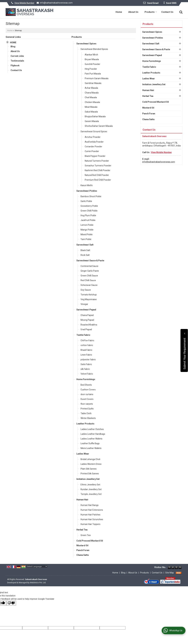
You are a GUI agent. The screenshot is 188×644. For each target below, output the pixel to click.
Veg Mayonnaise (89, 299)
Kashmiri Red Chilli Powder (98, 170)
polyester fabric (88, 360)
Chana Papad (87, 315)
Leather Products (85, 424)
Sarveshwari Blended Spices (94, 49)
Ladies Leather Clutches (92, 429)
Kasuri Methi (87, 185)
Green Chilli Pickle (89, 211)
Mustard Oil (82, 545)
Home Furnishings (86, 379)
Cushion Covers (88, 390)
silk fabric (85, 369)
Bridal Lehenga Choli (90, 459)
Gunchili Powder (92, 64)
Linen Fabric (86, 355)
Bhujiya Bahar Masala (95, 116)
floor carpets (87, 404)
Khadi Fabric (86, 350)
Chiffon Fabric (87, 340)
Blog (13, 46)
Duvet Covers (87, 399)
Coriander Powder (93, 147)
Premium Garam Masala (97, 78)
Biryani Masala (92, 59)
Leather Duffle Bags (90, 443)
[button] (24, 3)
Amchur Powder (93, 137)
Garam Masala (92, 121)
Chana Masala (92, 93)
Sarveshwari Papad (86, 310)
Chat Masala (91, 97)
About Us (133, 12)
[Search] (181, 12)
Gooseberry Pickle (89, 206)
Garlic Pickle (86, 201)
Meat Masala (91, 107)
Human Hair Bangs (90, 505)
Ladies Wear (83, 454)
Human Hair (82, 500)
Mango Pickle (87, 230)
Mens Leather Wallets (91, 448)
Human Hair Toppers (90, 524)
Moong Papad (87, 320)
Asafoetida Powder (94, 142)
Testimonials (17, 61)
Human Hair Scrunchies (92, 519)
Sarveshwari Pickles (87, 191)
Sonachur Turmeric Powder (98, 166)
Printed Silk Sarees (90, 474)
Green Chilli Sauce (89, 276)
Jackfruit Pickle (88, 220)
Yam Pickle (86, 239)
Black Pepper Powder (95, 156)
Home (119, 12)
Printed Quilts (87, 409)
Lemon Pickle (87, 225)
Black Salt (85, 250)
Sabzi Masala (91, 112)
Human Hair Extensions (92, 510)
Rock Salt (85, 255)
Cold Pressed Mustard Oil (90, 541)
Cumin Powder (92, 151)
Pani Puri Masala (93, 74)
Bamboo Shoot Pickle (91, 196)
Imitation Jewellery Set (88, 479)
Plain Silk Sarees (89, 469)
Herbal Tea (82, 530)
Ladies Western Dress (91, 464)
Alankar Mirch (91, 55)
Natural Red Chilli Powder (97, 175)
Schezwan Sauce (89, 285)
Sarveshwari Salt (85, 245)
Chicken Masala (92, 102)
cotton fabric (87, 345)
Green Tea (86, 535)
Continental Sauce (89, 266)
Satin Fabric (86, 364)
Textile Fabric (83, 335)
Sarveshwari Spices (86, 44)
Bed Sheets (86, 385)
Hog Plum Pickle (88, 215)
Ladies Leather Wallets (91, 439)
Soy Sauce (86, 290)
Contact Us (167, 12)
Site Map (170, 573)
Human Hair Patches (90, 515)
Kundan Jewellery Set (91, 489)
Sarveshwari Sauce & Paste (90, 261)
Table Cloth (86, 413)
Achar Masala (91, 88)
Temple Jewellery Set (91, 494)
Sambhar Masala (93, 83)
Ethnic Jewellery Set (90, 485)
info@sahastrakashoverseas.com (56, 3)
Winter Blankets (88, 418)
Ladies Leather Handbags (93, 434)
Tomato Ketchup (89, 295)
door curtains (87, 394)
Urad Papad (86, 329)
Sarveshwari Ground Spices (94, 132)
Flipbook (15, 66)
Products (151, 12)
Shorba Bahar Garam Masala (99, 126)
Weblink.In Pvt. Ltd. (38, 583)
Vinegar (84, 304)
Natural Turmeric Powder (97, 161)
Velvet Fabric (87, 374)
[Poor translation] (11, 603)
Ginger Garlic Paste (90, 271)
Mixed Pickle (87, 234)
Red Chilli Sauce (88, 280)
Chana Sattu (83, 555)
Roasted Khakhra (89, 325)
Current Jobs (17, 56)
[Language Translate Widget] (37, 566)
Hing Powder (91, 69)
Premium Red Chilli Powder (98, 180)
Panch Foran (83, 550)
